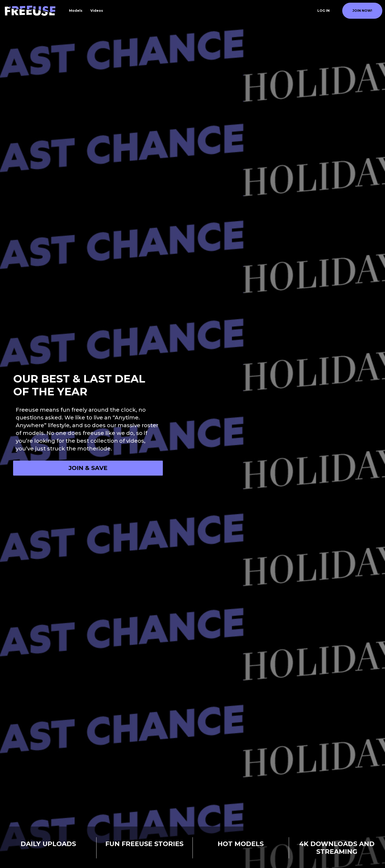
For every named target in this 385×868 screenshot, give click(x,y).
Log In (324, 11)
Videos (97, 11)
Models (76, 11)
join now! (362, 11)
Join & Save (88, 468)
